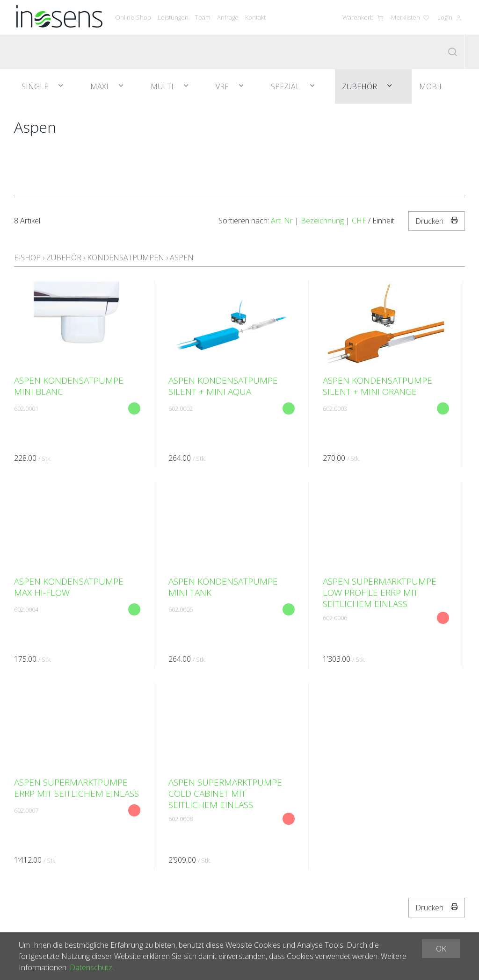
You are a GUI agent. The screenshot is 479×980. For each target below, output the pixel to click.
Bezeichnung (322, 221)
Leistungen (173, 17)
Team (203, 17)
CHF (359, 221)
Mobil (431, 86)
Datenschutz (91, 967)
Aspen (182, 258)
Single (36, 86)
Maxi (100, 86)
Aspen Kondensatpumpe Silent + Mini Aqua (223, 386)
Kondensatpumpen (126, 258)
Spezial (286, 86)
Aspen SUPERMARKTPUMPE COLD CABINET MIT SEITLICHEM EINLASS (225, 794)
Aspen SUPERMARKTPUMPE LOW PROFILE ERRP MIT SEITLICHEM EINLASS (380, 593)
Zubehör (360, 86)
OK (441, 949)
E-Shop (27, 258)
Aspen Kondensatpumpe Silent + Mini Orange (377, 386)
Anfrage (228, 17)
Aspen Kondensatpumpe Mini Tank (223, 587)
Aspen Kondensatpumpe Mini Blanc (69, 386)
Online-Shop (133, 17)
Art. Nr (282, 221)
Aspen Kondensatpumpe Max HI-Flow (69, 587)
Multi (163, 86)
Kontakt (255, 17)
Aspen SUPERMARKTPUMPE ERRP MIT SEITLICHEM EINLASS (76, 788)
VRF (223, 86)
